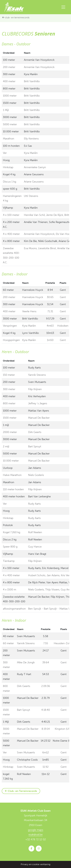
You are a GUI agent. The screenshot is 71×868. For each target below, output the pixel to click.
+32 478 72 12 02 (36, 839)
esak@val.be (36, 835)
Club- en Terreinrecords (16, 17)
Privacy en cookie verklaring (35, 864)
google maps (36, 830)
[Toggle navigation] (63, 7)
